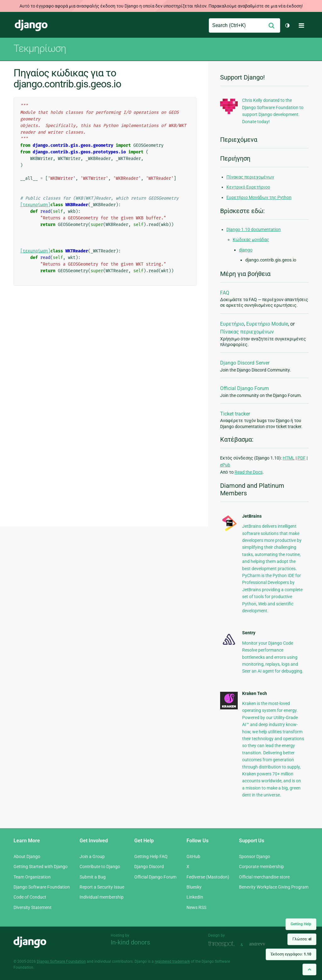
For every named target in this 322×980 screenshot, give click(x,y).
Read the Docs (249, 472)
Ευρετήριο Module (267, 324)
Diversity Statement (33, 907)
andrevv (264, 944)
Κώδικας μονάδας (251, 239)
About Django (27, 856)
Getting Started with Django (41, 867)
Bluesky (194, 887)
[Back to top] (309, 969)
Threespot (223, 944)
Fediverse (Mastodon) (208, 877)
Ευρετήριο (232, 324)
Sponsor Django (255, 856)
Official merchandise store (264, 877)
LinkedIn (195, 897)
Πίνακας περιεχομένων (250, 177)
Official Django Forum (244, 388)
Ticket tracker (235, 414)
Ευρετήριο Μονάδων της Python (259, 197)
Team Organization (32, 877)
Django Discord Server (245, 363)
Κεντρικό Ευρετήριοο (248, 187)
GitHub (193, 856)
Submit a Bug (93, 877)
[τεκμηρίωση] (35, 205)
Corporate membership (261, 867)
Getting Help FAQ (151, 856)
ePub (225, 465)
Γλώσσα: (302, 939)
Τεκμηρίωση (40, 48)
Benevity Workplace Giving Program (274, 887)
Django (31, 25)
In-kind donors (130, 942)
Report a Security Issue (102, 887)
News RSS (196, 907)
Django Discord (149, 867)
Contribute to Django (100, 867)
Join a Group (92, 856)
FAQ (225, 293)
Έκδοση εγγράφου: (291, 954)
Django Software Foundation (42, 887)
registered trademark (172, 961)
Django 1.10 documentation (254, 229)
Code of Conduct (30, 897)
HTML (289, 458)
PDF (302, 458)
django (246, 250)
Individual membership (102, 897)
